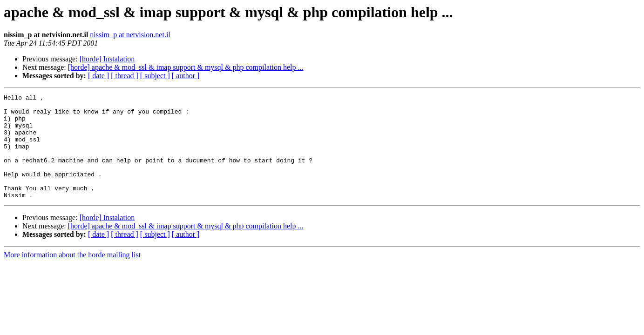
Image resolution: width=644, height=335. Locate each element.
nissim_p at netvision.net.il (130, 35)
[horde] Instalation (107, 59)
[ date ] (98, 76)
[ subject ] (155, 76)
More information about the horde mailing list (72, 276)
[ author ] (186, 76)
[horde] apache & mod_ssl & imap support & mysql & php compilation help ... (186, 67)
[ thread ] (125, 76)
